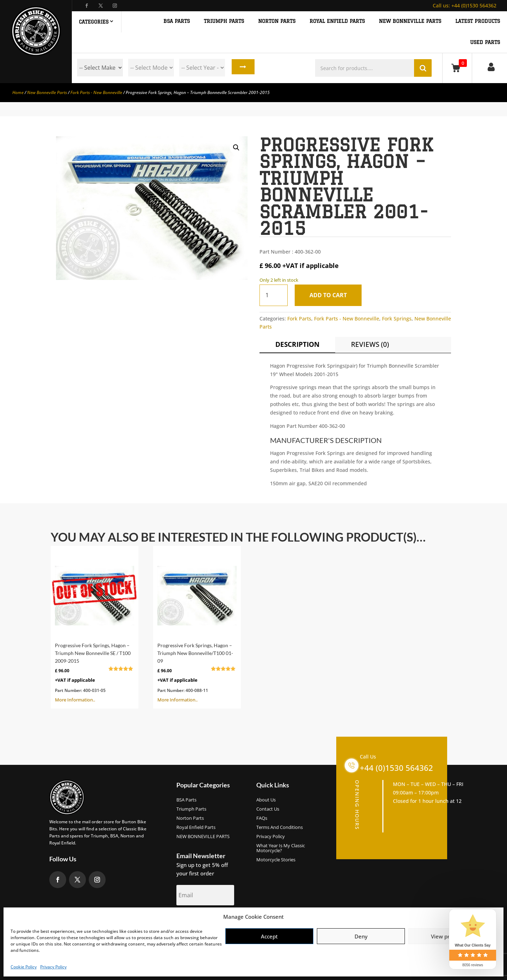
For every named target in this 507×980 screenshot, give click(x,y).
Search (242, 68)
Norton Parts (190, 818)
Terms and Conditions (280, 828)
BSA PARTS (177, 21)
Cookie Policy (24, 967)
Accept (269, 936)
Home (18, 92)
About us (266, 800)
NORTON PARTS (277, 21)
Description (297, 344)
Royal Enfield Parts (196, 828)
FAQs (262, 818)
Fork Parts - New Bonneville (96, 92)
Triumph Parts (191, 809)
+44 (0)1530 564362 (465, 5)
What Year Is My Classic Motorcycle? (281, 848)
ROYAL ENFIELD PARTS (337, 21)
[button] (236, 148)
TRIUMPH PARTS (224, 21)
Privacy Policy (53, 967)
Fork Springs (397, 319)
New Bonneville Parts (47, 92)
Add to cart (330, 295)
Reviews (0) (370, 344)
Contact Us (268, 809)
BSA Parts (186, 800)
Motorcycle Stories (276, 860)
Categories (94, 22)
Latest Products (478, 21)
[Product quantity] (274, 295)
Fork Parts (299, 319)
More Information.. (95, 626)
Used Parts (485, 42)
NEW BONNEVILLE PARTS (410, 21)
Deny (361, 936)
